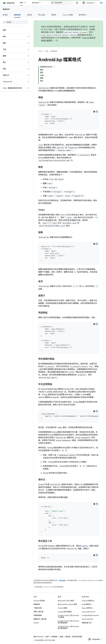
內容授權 (62, 580)
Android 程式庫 (39, 601)
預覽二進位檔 (38, 612)
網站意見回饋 (77, 637)
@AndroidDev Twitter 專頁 (67, 604)
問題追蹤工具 (87, 623)
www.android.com (89, 612)
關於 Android (38, 637)
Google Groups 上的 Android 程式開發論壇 (68, 622)
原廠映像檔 (38, 615)
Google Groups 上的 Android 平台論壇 (68, 616)
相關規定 (37, 604)
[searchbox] (15, 22)
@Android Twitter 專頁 (66, 601)
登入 (102, 3)
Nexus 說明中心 (87, 608)
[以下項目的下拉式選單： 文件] (26, 3)
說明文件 (6, 9)
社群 (47, 637)
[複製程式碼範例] (97, 112)
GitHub (36, 623)
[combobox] (62, 3)
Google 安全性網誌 (65, 612)
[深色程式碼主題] (94, 112)
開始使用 (54, 51)
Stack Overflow (87, 619)
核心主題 (42, 15)
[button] (14, 37)
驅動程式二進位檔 (40, 619)
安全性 (30, 15)
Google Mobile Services (90, 615)
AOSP (40, 51)
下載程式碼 (38, 608)
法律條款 (54, 637)
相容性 (54, 15)
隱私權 (68, 637)
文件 (47, 51)
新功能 (5, 15)
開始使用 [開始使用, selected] (17, 15)
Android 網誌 (63, 608)
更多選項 (82, 15)
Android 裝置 (68, 15)
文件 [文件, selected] (21, 3)
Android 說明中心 (88, 601)
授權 (61, 637)
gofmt (85, 546)
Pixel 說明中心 (87, 604)
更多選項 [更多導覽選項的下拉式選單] (35, 3)
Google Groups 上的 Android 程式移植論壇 (68, 627)
